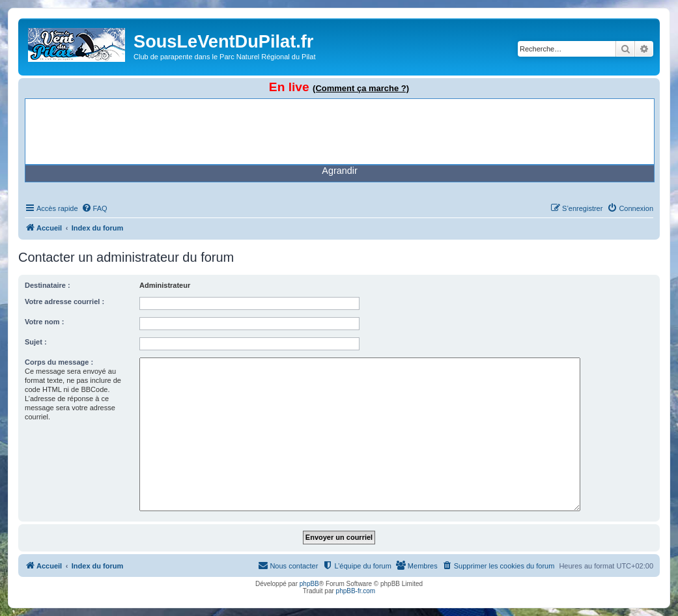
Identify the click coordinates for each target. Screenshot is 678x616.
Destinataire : (48, 285)
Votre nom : (44, 322)
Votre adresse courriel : (64, 301)
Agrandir (339, 171)
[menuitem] (94, 208)
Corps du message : (59, 362)
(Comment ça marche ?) (361, 88)
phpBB (309, 584)
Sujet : (36, 342)
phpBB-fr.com (356, 591)
